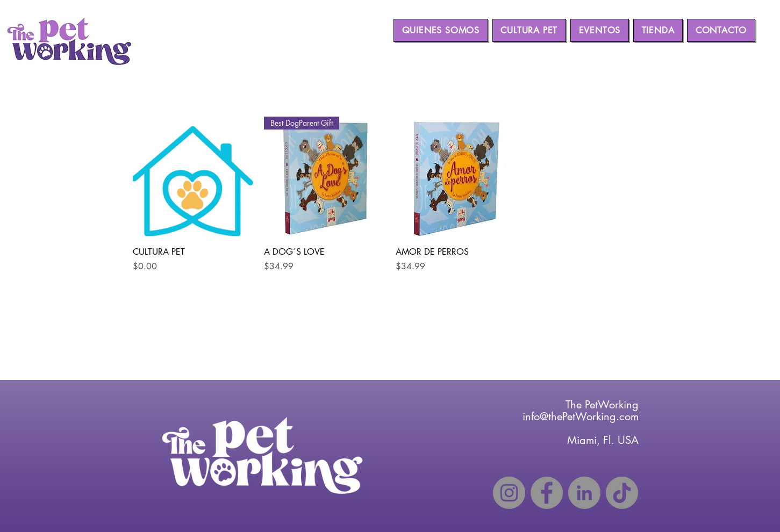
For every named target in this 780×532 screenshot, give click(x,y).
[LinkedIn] (584, 493)
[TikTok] (622, 493)
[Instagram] (509, 493)
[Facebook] (547, 493)
